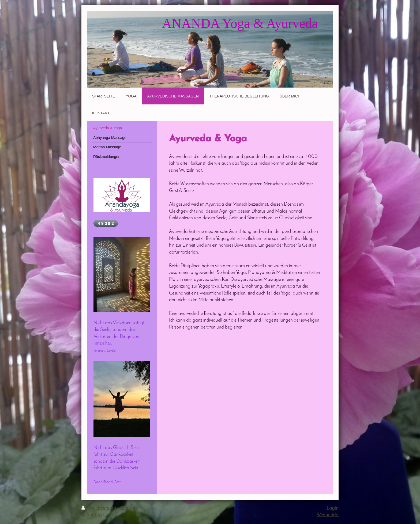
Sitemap (129, 508)
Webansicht (328, 515)
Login (333, 508)
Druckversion (99, 508)
